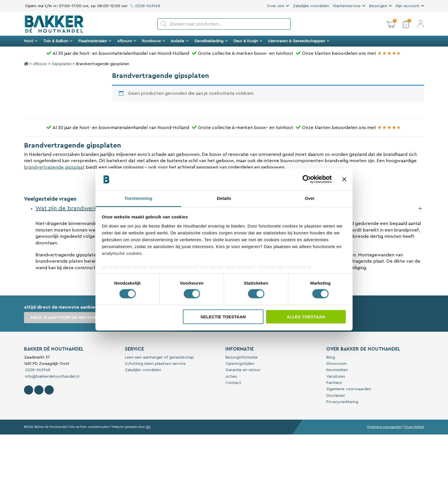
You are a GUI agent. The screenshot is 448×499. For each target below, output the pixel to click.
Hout (31, 41)
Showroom (336, 364)
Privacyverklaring (342, 402)
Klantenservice (347, 6)
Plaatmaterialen (95, 41)
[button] (391, 24)
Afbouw (127, 41)
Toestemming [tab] (138, 198)
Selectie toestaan (223, 317)
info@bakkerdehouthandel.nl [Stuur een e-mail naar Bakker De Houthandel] (52, 377)
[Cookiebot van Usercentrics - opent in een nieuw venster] (307, 179)
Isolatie (180, 41)
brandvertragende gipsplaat (54, 167)
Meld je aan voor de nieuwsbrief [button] (68, 318)
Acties (231, 377)
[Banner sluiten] (344, 179)
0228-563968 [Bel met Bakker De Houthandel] (37, 370)
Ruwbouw (154, 41)
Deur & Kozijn (248, 41)
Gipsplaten (62, 64)
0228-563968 (145, 6)
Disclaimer (336, 396)
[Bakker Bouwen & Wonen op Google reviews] (389, 53)
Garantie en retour (243, 370)
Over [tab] (310, 198)
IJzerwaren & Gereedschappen (299, 41)
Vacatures (336, 377)
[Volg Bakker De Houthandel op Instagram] (39, 390)
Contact (233, 383)
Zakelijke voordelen (311, 6)
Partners (334, 383)
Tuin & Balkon (58, 41)
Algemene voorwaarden (349, 389)
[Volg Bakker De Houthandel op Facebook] (29, 390)
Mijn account (408, 6)
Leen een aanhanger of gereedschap (159, 357)
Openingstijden (240, 364)
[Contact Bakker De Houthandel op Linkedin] (49, 390)
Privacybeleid (414, 427)
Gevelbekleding (211, 41)
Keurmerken (337, 370)
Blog (331, 357)
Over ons (276, 6)
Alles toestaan (306, 317)
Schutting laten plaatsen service (155, 364)
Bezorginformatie (242, 357)
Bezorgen (378, 6)
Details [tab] (224, 198)
